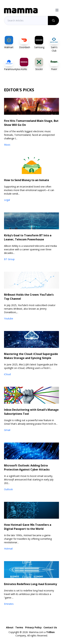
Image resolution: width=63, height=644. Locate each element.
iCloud (7, 374)
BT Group (9, 259)
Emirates (9, 604)
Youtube (9, 318)
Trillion (50, 632)
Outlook (8, 489)
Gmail (7, 430)
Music (7, 145)
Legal (7, 200)
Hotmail (8, 549)
